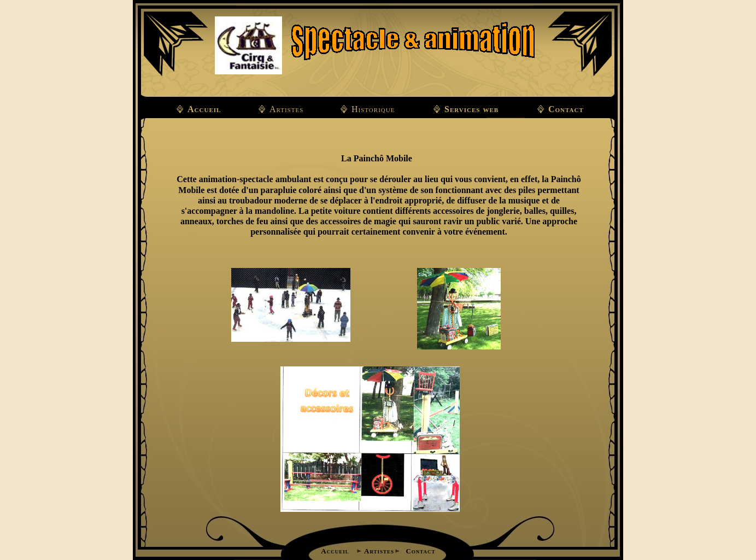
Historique (373, 109)
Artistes (286, 109)
